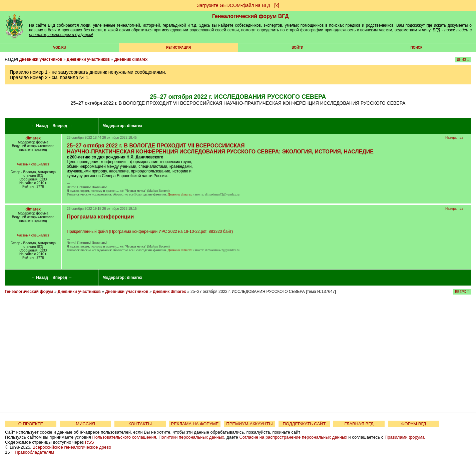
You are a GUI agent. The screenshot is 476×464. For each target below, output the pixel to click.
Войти (297, 48)
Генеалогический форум (29, 292)
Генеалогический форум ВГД (251, 16)
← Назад (40, 126)
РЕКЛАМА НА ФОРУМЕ (195, 424)
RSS (90, 442)
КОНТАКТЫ (140, 424)
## (461, 138)
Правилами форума (405, 437)
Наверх (451, 138)
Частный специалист (33, 164)
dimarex (135, 126)
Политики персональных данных (191, 437)
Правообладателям (34, 452)
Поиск (416, 48)
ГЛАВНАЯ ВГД (359, 424)
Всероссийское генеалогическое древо (72, 447)
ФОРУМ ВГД (414, 424)
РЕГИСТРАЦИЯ (178, 48)
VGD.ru (60, 48)
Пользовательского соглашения (124, 437)
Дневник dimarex (131, 59)
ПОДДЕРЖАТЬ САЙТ (304, 424)
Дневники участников (41, 59)
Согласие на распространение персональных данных (293, 437)
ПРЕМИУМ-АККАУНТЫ (249, 424)
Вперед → (62, 126)
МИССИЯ (85, 424)
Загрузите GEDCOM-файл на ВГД (233, 5)
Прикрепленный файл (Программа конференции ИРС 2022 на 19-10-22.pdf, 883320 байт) (150, 231)
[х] (277, 5)
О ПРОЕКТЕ (31, 424)
